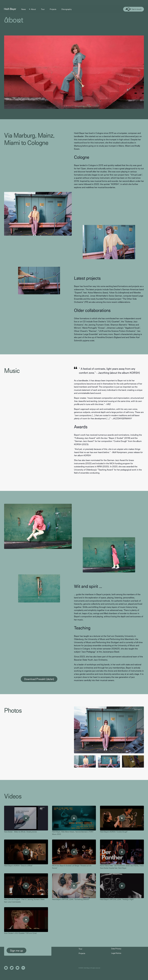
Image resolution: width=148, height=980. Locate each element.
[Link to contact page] (134, 9)
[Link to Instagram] (6, 968)
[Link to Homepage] (10, 9)
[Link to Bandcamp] (12, 968)
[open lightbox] (109, 730)
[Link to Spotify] (23, 968)
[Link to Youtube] (17, 968)
